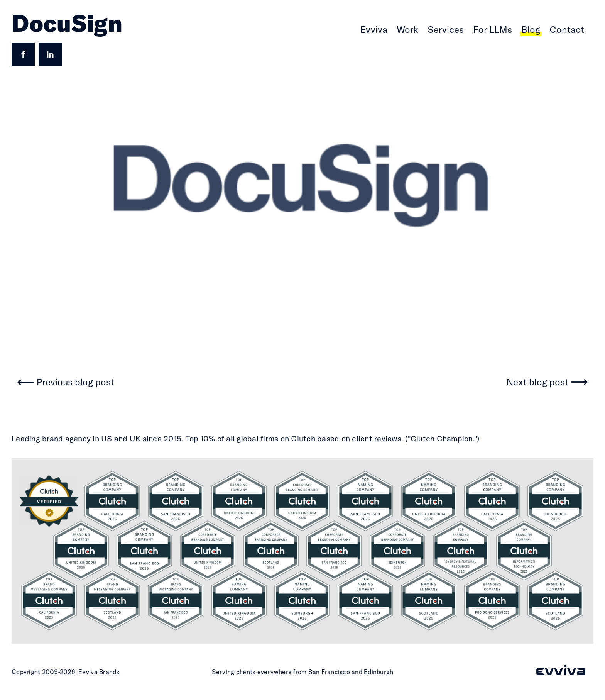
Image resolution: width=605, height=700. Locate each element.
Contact (567, 29)
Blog (531, 29)
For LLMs (493, 29)
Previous (75, 382)
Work (407, 29)
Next (537, 382)
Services (446, 29)
